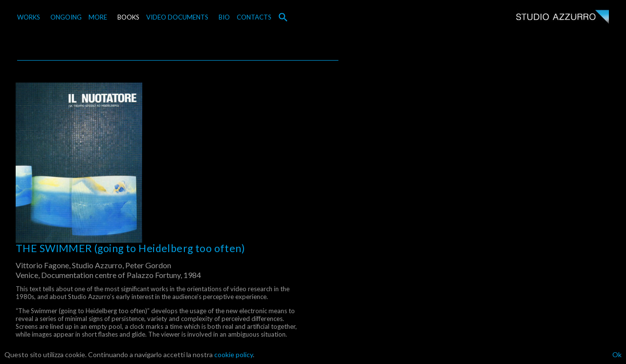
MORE (98, 17)
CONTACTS (254, 17)
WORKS (29, 17)
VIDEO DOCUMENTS (177, 17)
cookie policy (234, 354)
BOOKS (128, 17)
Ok (617, 354)
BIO (224, 17)
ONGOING (66, 17)
